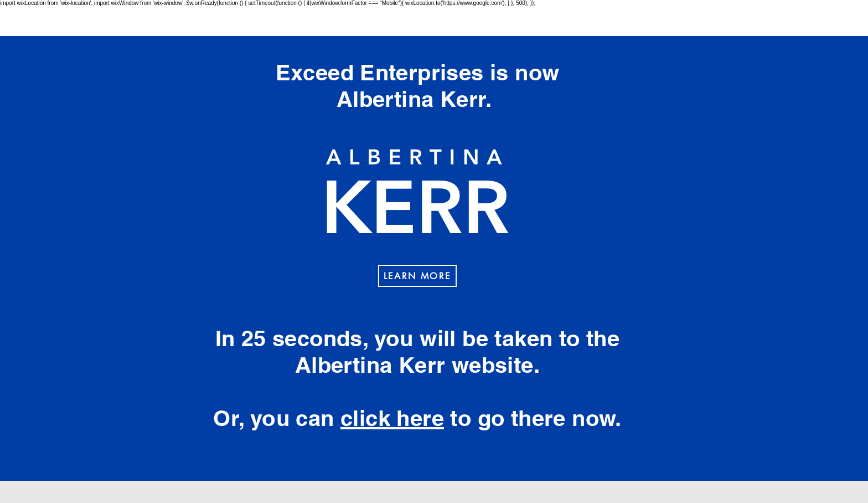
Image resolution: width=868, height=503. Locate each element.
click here (392, 418)
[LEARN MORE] (417, 276)
